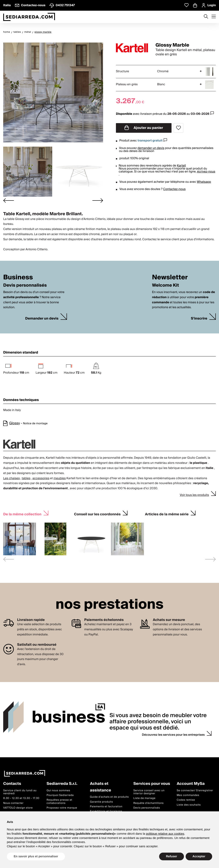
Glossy (15, 423)
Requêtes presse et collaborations (59, 801)
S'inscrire (199, 319)
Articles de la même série (167, 514)
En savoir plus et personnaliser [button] (36, 856)
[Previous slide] (9, 559)
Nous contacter (13, 803)
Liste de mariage (144, 798)
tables (26, 478)
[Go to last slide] (9, 201)
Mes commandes (188, 795)
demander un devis (151, 148)
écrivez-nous (206, 172)
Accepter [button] (199, 856)
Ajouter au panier (144, 128)
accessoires (41, 478)
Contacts (12, 784)
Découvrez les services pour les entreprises (173, 735)
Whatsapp (204, 182)
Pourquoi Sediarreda (60, 795)
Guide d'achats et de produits (109, 797)
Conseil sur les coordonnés (97, 514)
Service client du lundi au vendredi (20, 792)
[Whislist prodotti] (186, 5)
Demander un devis (42, 319)
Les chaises (12, 478)
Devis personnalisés (146, 808)
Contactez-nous (174, 189)
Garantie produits (102, 802)
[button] (28, 172)
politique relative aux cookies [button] (165, 834)
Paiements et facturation (106, 807)
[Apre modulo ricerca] (206, 17)
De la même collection (22, 514)
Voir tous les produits (194, 495)
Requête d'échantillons (148, 803)
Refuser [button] (172, 856)
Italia (7, 5)
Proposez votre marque (62, 808)
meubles (60, 478)
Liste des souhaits (189, 805)
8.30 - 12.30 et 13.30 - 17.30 (21, 798)
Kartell (181, 166)
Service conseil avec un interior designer (149, 792)
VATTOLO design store (18, 808)
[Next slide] (98, 201)
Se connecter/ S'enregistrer (195, 791)
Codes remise (186, 800)
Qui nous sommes (58, 791)
